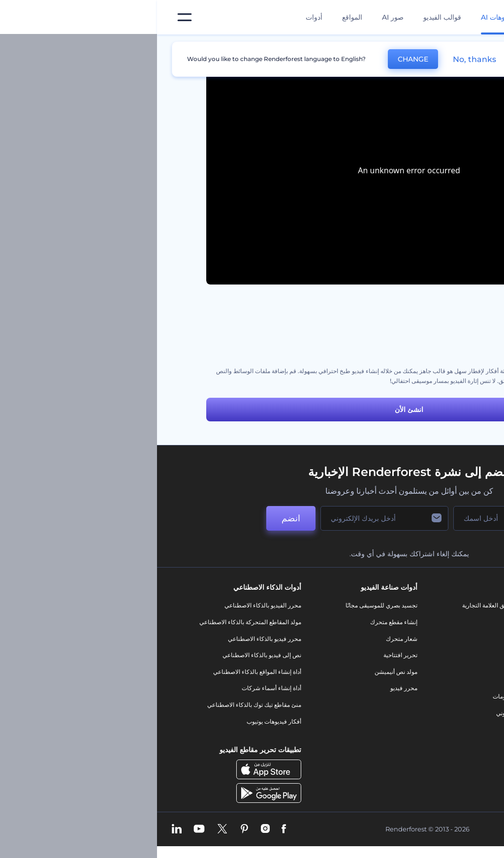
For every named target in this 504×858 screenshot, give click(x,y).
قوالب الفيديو (285, 17)
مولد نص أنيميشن (239, 672)
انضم (134, 518)
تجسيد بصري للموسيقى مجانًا (224, 605)
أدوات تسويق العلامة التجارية (340, 605)
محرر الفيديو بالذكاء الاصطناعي (106, 605)
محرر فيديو (247, 688)
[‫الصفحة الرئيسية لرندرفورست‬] (481, 17)
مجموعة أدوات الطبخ (429, 332)
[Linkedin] (20, 829)
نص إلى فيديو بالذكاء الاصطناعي (105, 655)
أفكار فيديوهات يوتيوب (117, 721)
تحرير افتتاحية (243, 655)
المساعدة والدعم (441, 655)
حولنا (456, 605)
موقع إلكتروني (357, 713)
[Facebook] (127, 829)
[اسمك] (346, 518)
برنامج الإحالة (446, 672)
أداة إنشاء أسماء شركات (114, 688)
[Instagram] (108, 829)
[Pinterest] (87, 829)
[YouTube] (42, 829)
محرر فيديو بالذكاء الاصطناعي (108, 639)
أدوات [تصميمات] (157, 17)
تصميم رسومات (355, 696)
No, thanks (317, 59)
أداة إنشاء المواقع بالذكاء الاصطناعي (100, 672)
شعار (368, 680)
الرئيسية (444, 46)
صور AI (236, 17)
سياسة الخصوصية (440, 688)
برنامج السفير (445, 754)
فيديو (368, 663)
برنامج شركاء (445, 738)
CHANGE (256, 59)
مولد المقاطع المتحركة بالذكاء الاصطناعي (93, 622)
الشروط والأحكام (441, 705)
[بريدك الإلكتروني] (227, 518)
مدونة (367, 622)
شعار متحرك (245, 639)
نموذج (367, 729)
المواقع (195, 17)
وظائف (453, 639)
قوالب (410, 46)
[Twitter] (65, 829)
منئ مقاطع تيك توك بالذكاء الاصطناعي (97, 705)
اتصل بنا (452, 622)
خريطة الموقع (445, 721)
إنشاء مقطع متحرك (237, 622)
